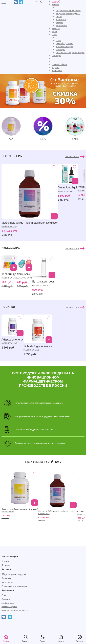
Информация (10, 556)
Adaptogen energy (13, 340)
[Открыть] (4, 2)
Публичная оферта (9, 607)
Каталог (55, 5)
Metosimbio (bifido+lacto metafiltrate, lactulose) (30, 223)
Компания (8, 590)
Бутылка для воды (44, 282)
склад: (56, 2)
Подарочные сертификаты (68, 11)
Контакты (6, 599)
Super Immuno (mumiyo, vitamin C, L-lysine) (20, 509)
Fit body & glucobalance (38, 346)
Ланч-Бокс (23, 274)
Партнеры (60, 50)
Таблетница (9, 274)
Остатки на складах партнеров (70, 53)
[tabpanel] (43, 196)
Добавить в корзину (54, 216)
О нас (54, 35)
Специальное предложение (14, 586)
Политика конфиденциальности (15, 610)
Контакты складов (64, 47)
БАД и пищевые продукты (68, 14)
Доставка (6, 565)
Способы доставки (64, 44)
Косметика (61, 20)
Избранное (57, 71)
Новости (56, 29)
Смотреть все (72, 157)
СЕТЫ (59, 17)
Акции (55, 32)
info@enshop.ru (8, 603)
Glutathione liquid (68, 188)
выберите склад (9, 227)
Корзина (56, 68)
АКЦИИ (59, 23)
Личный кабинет (59, 65)
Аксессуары (61, 26)
